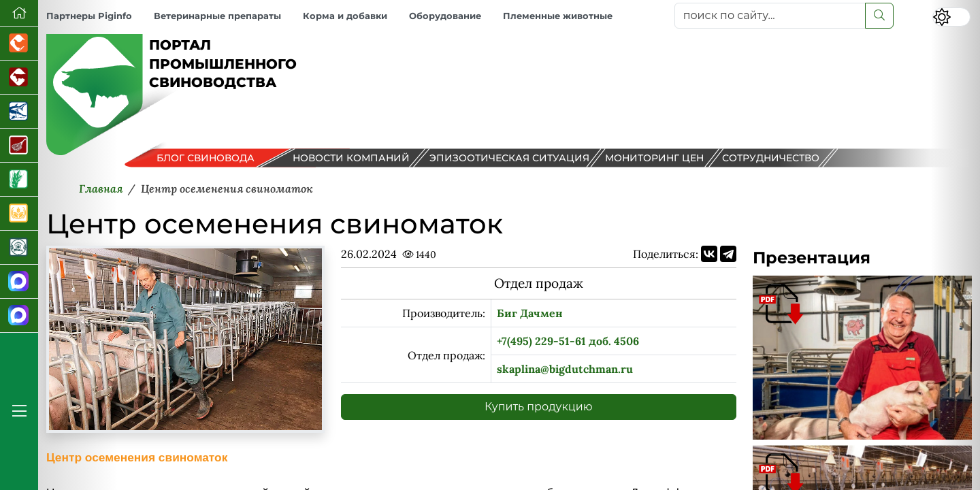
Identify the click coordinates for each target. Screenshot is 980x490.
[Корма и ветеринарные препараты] (19, 248)
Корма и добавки (345, 16)
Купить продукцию (539, 407)
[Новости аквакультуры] (19, 112)
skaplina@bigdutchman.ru (565, 369)
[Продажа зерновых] (19, 214)
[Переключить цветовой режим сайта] (951, 17)
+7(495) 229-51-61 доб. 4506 (568, 341)
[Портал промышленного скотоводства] (19, 78)
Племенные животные (558, 16)
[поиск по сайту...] (770, 16)
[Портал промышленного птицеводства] (19, 44)
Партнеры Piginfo (89, 16)
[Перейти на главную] (19, 13)
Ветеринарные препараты (217, 16)
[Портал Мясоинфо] (19, 146)
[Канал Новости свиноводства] (19, 282)
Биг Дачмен (530, 313)
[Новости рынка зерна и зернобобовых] (19, 180)
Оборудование (445, 16)
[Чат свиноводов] (19, 316)
